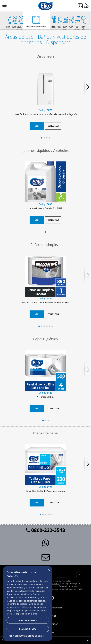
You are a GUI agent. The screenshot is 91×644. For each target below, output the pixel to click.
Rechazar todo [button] (28, 629)
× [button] (49, 570)
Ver (37, 126)
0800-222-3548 (45, 530)
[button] (28, 636)
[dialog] (28, 604)
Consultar (53, 126)
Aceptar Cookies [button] (28, 620)
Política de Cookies (31, 594)
